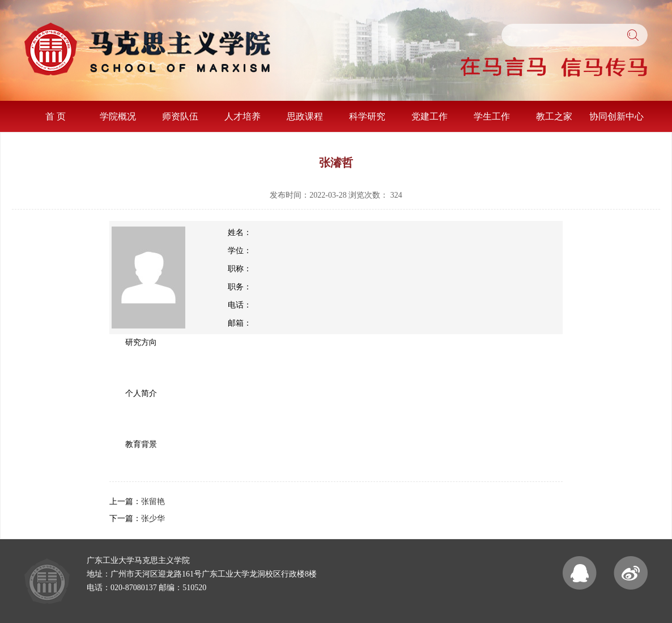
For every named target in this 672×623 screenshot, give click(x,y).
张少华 (153, 519)
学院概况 (118, 116)
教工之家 (554, 116)
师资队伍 (180, 116)
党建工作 (429, 116)
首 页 (56, 116)
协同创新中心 (616, 116)
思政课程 (305, 116)
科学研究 (367, 116)
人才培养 (243, 116)
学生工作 (492, 116)
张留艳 (153, 502)
